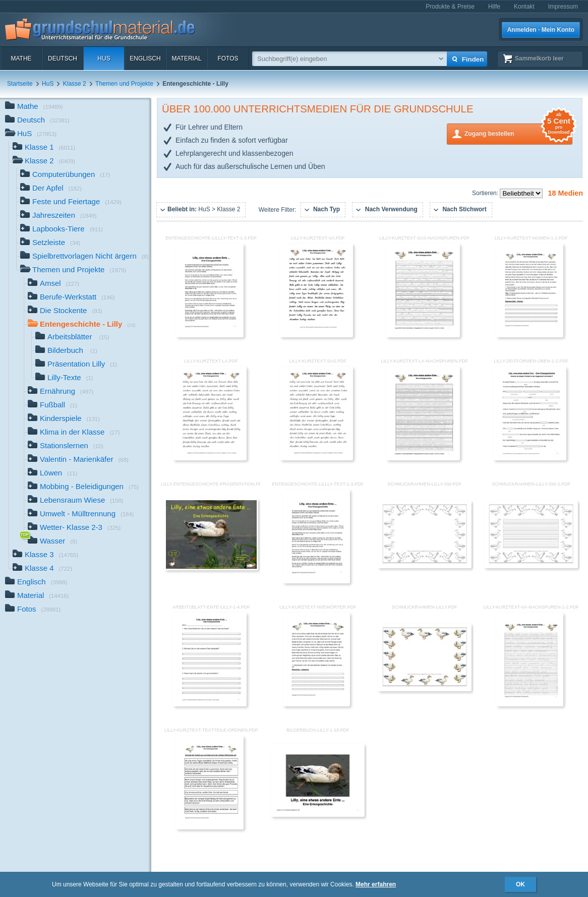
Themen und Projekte (124, 84)
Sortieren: (486, 193)
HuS (104, 58)
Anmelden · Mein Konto (541, 30)
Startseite (20, 84)
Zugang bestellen (518, 133)
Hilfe (494, 7)
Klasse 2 (75, 84)
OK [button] (520, 884)
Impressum (563, 7)
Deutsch (63, 58)
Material (186, 58)
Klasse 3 (45, 555)
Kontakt (524, 7)
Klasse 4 (42, 569)
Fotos (228, 58)
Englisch (145, 58)
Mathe (21, 58)
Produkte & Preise (450, 7)
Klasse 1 (44, 148)
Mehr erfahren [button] (376, 884)
